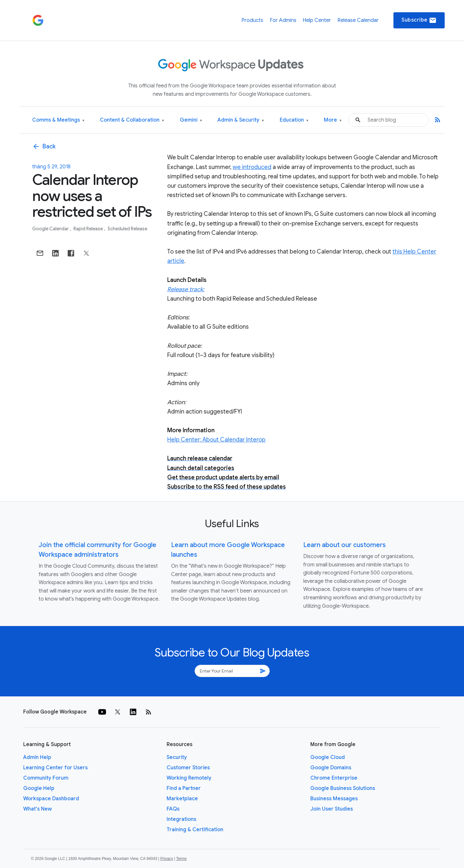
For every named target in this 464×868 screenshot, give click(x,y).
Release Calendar (358, 20)
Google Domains (331, 768)
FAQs (173, 809)
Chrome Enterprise (334, 778)
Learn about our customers (344, 545)
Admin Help (37, 757)
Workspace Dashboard (51, 799)
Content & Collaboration (132, 120)
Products (252, 20)
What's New (38, 809)
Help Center (317, 20)
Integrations (181, 819)
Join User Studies (332, 809)
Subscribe (419, 20)
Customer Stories (188, 768)
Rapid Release (89, 229)
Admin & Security (241, 120)
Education (294, 120)
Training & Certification (195, 830)
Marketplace (182, 799)
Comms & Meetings (58, 120)
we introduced (252, 167)
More (333, 120)
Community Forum (46, 778)
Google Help (39, 788)
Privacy (167, 859)
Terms (181, 859)
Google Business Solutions (343, 788)
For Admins (283, 20)
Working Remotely (189, 778)
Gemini (191, 120)
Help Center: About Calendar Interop (216, 440)
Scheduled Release (127, 229)
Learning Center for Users (55, 768)
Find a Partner (184, 788)
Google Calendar (51, 229)
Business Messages (334, 799)
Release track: (186, 289)
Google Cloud (328, 757)
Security (177, 757)
